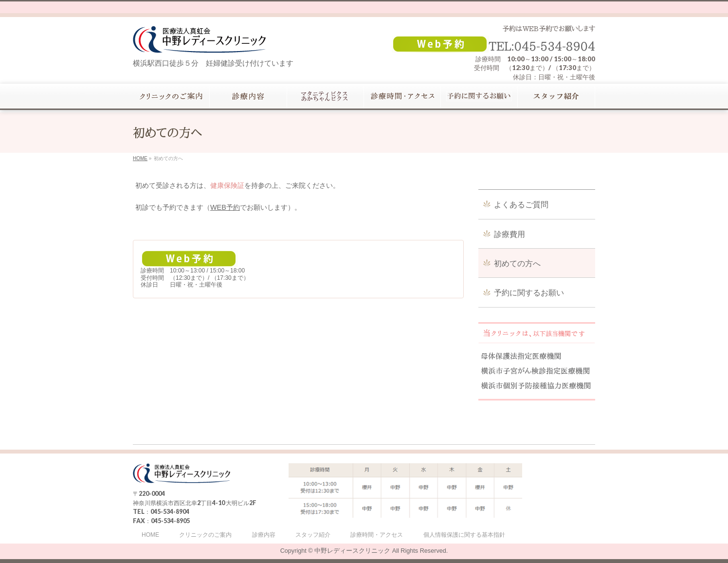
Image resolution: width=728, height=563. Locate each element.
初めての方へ (517, 263)
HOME (150, 535)
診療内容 (264, 535)
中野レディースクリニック (352, 551)
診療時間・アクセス (377, 535)
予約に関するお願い (529, 293)
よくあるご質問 (521, 205)
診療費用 (510, 234)
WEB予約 (225, 207)
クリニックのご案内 (205, 535)
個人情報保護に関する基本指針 (464, 535)
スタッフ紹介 (313, 535)
